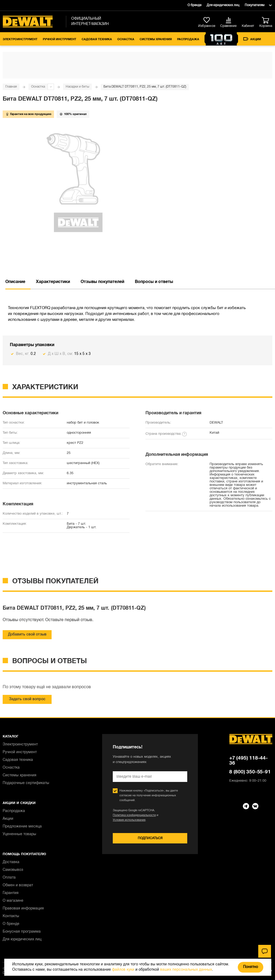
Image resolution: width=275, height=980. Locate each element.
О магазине (13, 901)
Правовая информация (23, 909)
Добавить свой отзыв (27, 635)
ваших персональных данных (186, 970)
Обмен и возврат (18, 885)
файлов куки (123, 970)
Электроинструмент (20, 39)
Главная (11, 87)
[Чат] (265, 951)
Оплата (9, 878)
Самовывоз (13, 870)
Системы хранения (156, 39)
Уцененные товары (19, 834)
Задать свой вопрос (27, 699)
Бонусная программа (22, 932)
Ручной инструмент (60, 39)
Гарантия (11, 893)
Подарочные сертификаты (26, 783)
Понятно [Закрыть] (251, 967)
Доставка (11, 862)
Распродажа (188, 39)
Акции (252, 39)
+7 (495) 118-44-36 (249, 761)
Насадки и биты (77, 87)
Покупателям (255, 5)
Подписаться (150, 838)
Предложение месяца (22, 827)
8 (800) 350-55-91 (250, 772)
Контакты (11, 916)
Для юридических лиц (223, 5)
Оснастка (126, 39)
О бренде (194, 5)
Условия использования (129, 820)
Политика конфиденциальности (134, 815)
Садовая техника (97, 39)
